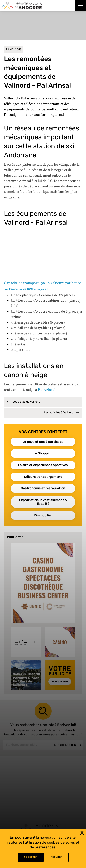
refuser (57, 857)
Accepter (31, 857)
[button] (82, 834)
